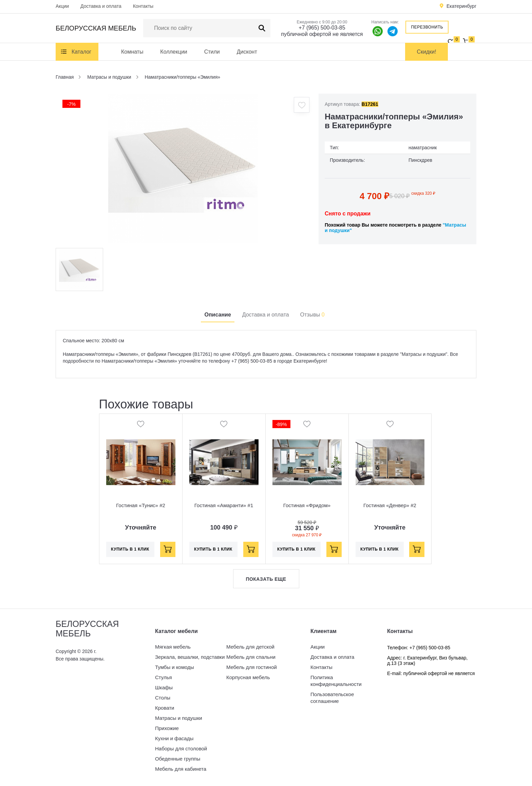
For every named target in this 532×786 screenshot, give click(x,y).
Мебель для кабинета (181, 769)
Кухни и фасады (174, 738)
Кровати (165, 708)
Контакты (143, 6)
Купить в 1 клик (130, 549)
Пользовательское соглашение (332, 698)
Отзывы (312, 315)
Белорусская (96, 28)
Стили (212, 52)
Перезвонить (427, 27)
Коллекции (174, 52)
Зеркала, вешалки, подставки (190, 657)
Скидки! (427, 52)
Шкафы (164, 687)
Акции (62, 6)
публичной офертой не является (322, 34)
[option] (183, 168)
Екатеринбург (461, 6)
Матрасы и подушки (179, 718)
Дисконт (247, 52)
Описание (217, 315)
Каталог (81, 52)
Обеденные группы (178, 759)
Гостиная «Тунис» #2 (141, 505)
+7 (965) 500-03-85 (322, 28)
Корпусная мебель (248, 677)
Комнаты (132, 52)
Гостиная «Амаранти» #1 (224, 505)
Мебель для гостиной (252, 667)
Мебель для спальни (251, 657)
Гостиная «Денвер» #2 (390, 505)
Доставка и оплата (101, 6)
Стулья (164, 677)
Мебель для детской (250, 647)
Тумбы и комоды (175, 667)
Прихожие (167, 728)
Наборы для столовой (181, 749)
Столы (163, 698)
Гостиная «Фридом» (307, 505)
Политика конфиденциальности (336, 681)
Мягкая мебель (173, 647)
